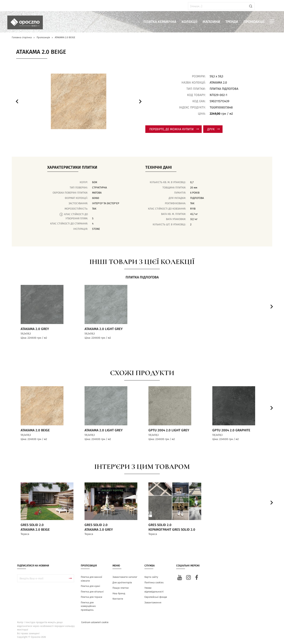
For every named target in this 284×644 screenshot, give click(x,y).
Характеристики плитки (72, 168)
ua (15, 6)
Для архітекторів (122, 583)
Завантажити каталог (125, 577)
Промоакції (254, 22)
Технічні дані (159, 168)
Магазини (211, 22)
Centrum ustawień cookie (95, 623)
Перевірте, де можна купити (174, 129)
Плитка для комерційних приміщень (88, 607)
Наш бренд (119, 594)
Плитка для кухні (90, 587)
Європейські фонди (156, 597)
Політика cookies (154, 583)
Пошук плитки (121, 588)
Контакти (118, 599)
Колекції (189, 22)
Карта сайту (151, 577)
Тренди (232, 22)
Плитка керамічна (160, 22)
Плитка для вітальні (92, 592)
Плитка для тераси (92, 597)
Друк (213, 129)
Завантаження (153, 603)
